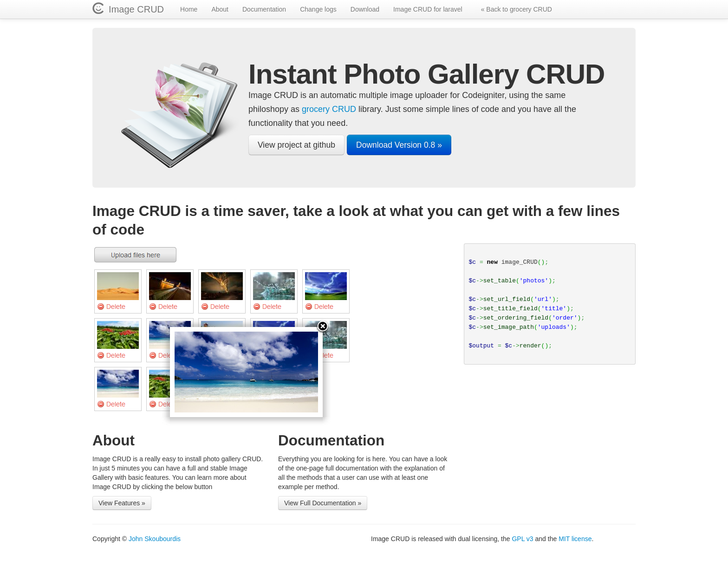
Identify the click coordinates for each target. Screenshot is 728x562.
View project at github (296, 145)
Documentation (264, 9)
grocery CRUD (329, 109)
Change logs (318, 9)
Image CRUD (134, 9)
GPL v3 (522, 539)
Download (365, 9)
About (220, 9)
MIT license (575, 539)
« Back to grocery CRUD (517, 9)
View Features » (122, 503)
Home (189, 9)
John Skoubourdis (155, 539)
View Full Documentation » (323, 503)
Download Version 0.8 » (399, 145)
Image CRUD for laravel (428, 9)
